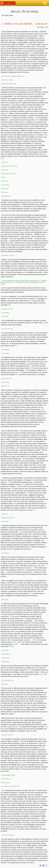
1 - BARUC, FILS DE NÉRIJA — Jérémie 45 (24, 24)
